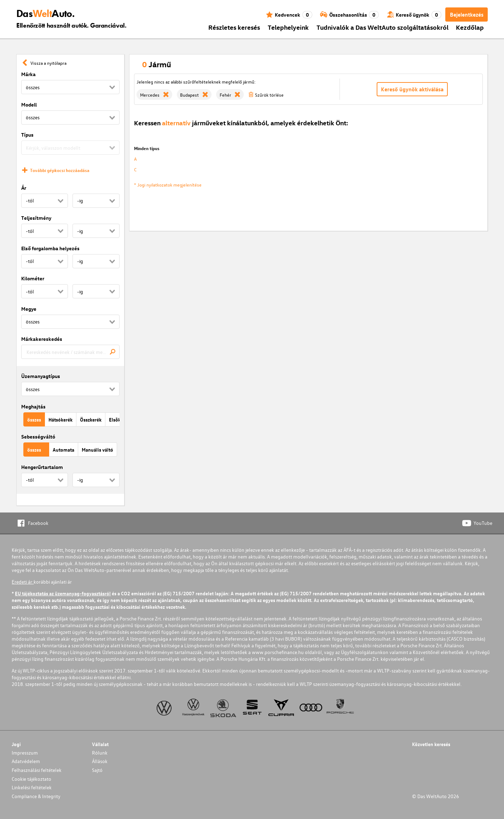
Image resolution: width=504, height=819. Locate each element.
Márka (28, 74)
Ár (24, 188)
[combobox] (70, 352)
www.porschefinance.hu (278, 652)
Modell (29, 105)
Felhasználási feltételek (37, 770)
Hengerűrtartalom (42, 467)
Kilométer (33, 278)
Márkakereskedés (42, 339)
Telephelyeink (288, 27)
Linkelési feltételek (32, 787)
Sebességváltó (38, 437)
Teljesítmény (36, 218)
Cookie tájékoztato (31, 779)
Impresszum (25, 753)
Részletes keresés (234, 27)
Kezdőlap (470, 27)
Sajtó (97, 770)
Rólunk (100, 753)
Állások (100, 761)
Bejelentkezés (467, 15)
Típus (27, 135)
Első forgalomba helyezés (50, 248)
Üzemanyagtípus (41, 376)
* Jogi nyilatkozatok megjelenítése (168, 185)
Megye (29, 309)
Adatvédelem (26, 761)
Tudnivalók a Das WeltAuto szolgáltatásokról (383, 27)
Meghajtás (33, 406)
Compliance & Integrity (36, 796)
